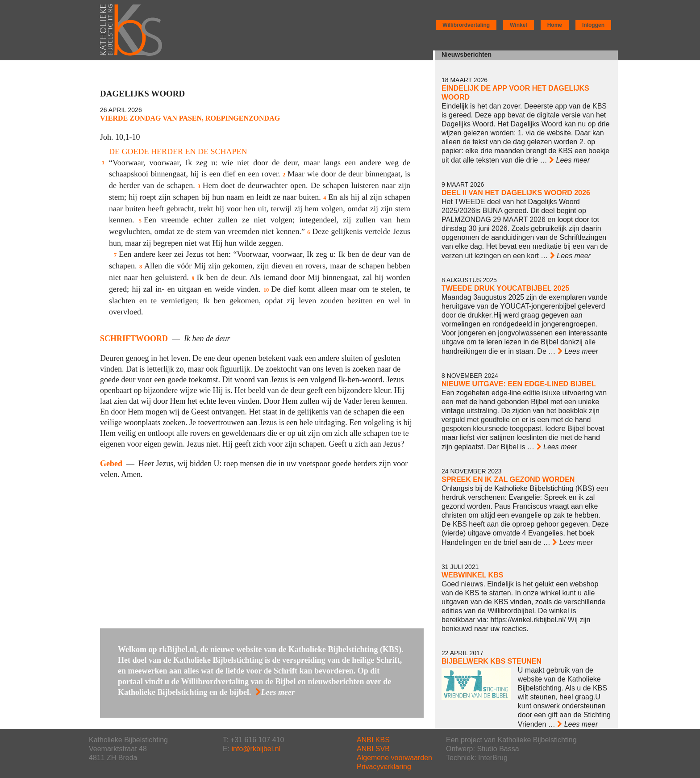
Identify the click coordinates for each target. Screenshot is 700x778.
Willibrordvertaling (466, 25)
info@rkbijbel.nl (256, 749)
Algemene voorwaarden (394, 758)
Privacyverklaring (384, 767)
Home (555, 25)
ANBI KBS (373, 740)
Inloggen (593, 25)
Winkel (519, 25)
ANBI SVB (373, 749)
